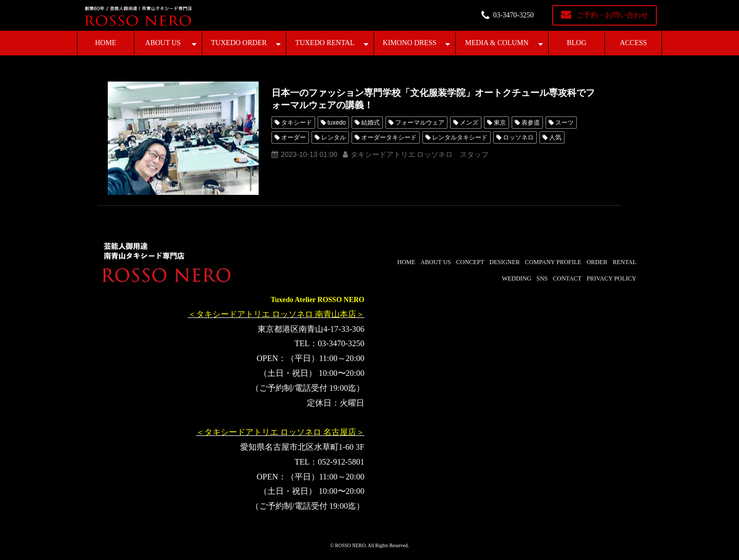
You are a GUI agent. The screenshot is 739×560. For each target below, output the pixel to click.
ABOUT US (163, 43)
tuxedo (337, 123)
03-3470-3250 (513, 15)
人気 (555, 137)
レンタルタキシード (460, 137)
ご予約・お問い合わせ (612, 15)
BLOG (576, 43)
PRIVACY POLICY (611, 278)
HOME (105, 43)
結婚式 (371, 123)
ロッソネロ (518, 137)
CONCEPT (470, 262)
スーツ (565, 123)
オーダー (294, 137)
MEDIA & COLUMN (497, 43)
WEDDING (517, 278)
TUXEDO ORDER (239, 43)
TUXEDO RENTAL (325, 43)
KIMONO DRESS (410, 43)
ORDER (597, 262)
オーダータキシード (389, 137)
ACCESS (634, 43)
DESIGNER (504, 262)
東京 (500, 123)
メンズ (469, 123)
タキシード (297, 123)
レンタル (334, 137)
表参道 (531, 123)
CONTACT (567, 278)
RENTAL (625, 262)
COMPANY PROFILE (553, 262)
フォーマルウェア (420, 123)
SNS (542, 278)
